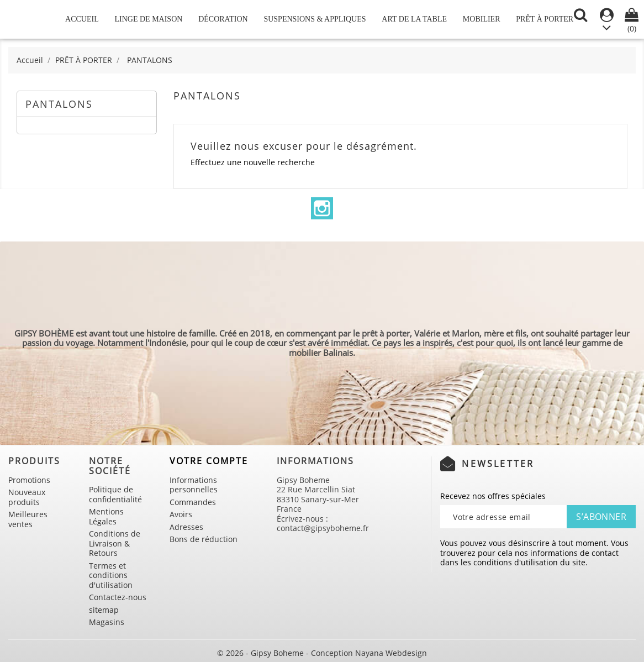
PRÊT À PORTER (545, 19)
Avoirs (181, 514)
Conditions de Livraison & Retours (115, 543)
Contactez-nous (118, 597)
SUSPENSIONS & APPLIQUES (315, 19)
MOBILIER (482, 19)
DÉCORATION (223, 19)
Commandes (193, 502)
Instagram (322, 208)
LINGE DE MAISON (149, 19)
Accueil (82, 19)
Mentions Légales (106, 516)
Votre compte (209, 461)
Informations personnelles (194, 485)
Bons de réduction (204, 539)
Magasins (107, 622)
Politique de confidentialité (115, 494)
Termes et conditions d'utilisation (111, 575)
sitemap (104, 610)
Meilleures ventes (28, 519)
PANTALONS (59, 104)
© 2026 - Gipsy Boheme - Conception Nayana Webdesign (322, 653)
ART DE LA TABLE (414, 19)
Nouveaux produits (27, 497)
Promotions (29, 480)
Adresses (186, 527)
